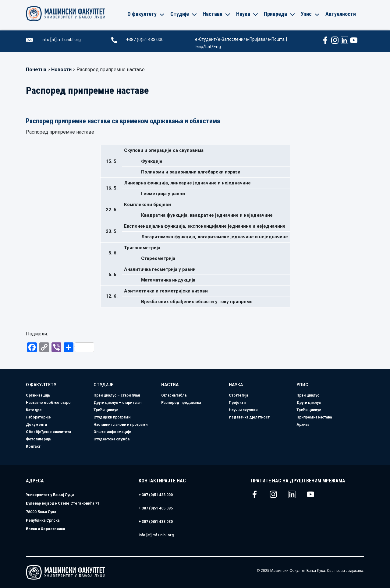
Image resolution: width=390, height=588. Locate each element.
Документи (36, 425)
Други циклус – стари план (117, 403)
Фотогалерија (38, 439)
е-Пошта (276, 39)
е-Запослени (231, 39)
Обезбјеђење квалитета (48, 432)
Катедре (34, 410)
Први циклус (308, 395)
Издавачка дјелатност (249, 417)
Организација (38, 395)
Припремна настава (314, 417)
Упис (302, 385)
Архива (303, 425)
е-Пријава (255, 39)
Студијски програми (112, 417)
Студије (103, 385)
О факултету (41, 385)
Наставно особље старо (48, 403)
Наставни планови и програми (121, 425)
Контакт (33, 446)
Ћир (199, 47)
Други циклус (309, 403)
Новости (61, 70)
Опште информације (112, 432)
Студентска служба (112, 439)
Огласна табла (174, 395)
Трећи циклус (106, 410)
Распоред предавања (181, 403)
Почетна (36, 70)
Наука (236, 385)
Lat (208, 47)
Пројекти (237, 403)
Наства (170, 385)
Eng (217, 47)
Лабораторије (38, 417)
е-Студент (205, 39)
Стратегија (238, 395)
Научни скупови (243, 410)
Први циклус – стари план (117, 395)
